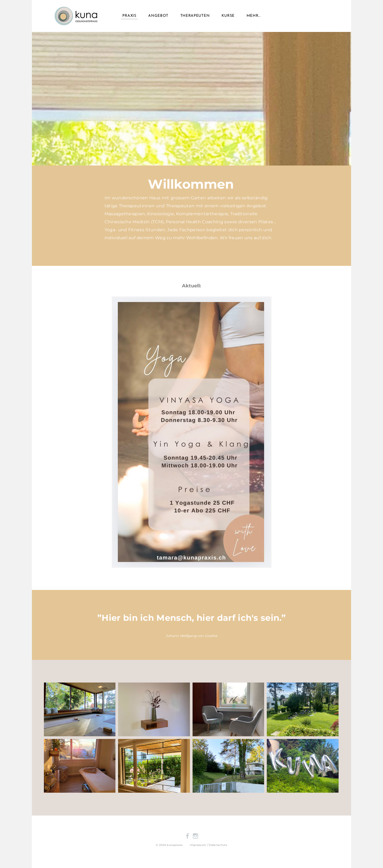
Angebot (158, 16)
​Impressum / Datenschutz (208, 845)
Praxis (129, 16)
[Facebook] (188, 836)
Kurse (228, 16)
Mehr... (254, 16)
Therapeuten (195, 16)
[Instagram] (195, 836)
